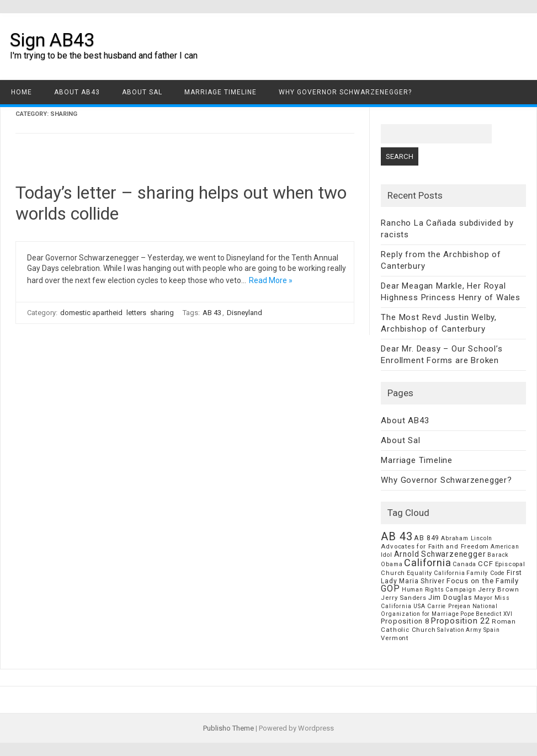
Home (22, 92)
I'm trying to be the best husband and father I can (104, 55)
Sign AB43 (52, 40)
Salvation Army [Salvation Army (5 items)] (459, 630)
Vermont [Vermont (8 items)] (395, 638)
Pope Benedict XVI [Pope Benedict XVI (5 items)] (487, 614)
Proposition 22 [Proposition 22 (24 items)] (461, 621)
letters (136, 313)
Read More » (271, 280)
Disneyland (244, 313)
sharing (162, 313)
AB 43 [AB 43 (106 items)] (397, 536)
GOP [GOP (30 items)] (390, 589)
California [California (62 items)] (427, 563)
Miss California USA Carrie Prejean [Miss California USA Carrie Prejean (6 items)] (445, 602)
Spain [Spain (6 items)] (492, 630)
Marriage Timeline (220, 92)
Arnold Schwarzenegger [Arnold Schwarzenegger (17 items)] (440, 554)
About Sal (142, 92)
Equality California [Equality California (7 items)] (436, 573)
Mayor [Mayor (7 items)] (483, 598)
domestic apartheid (91, 313)
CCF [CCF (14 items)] (485, 564)
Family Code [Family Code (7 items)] (486, 573)
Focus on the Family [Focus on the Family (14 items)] (483, 581)
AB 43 (212, 313)
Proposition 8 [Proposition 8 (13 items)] (405, 621)
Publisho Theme (228, 728)
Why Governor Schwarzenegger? (345, 92)
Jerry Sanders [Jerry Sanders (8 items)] (403, 598)
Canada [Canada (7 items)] (464, 564)
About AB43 (77, 92)
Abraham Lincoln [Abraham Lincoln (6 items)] (467, 538)
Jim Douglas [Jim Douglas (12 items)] (450, 597)
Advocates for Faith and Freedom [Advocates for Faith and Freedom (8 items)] (435, 546)
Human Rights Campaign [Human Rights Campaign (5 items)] (439, 590)
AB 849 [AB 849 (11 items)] (427, 538)
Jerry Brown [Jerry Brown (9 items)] (499, 589)
